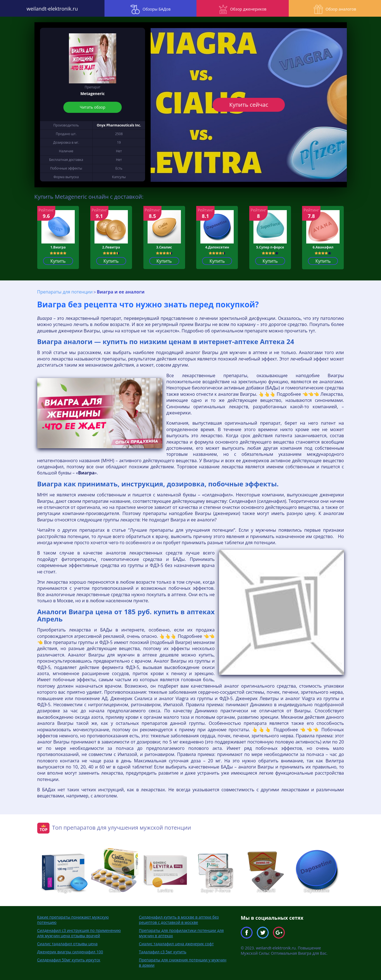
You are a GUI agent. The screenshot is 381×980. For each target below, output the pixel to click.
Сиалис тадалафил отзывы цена (68, 943)
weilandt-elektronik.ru (48, 8)
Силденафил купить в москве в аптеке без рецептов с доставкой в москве (179, 919)
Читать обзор (93, 107)
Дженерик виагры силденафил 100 (70, 952)
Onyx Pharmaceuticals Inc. (119, 125)
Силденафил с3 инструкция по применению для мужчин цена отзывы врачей (79, 933)
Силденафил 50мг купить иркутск (69, 960)
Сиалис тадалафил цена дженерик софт (176, 943)
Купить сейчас (249, 105)
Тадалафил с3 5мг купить (163, 952)
